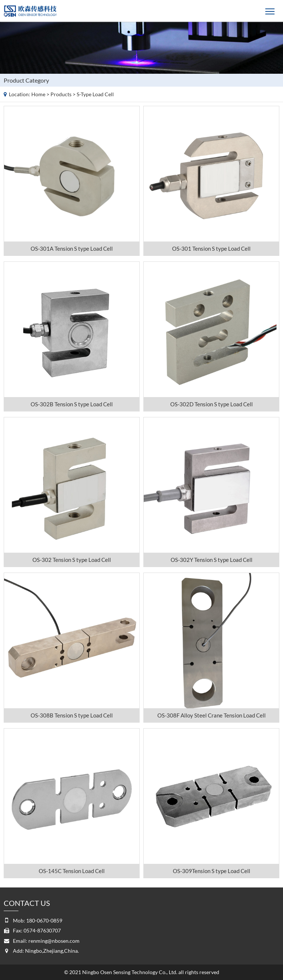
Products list (276, 79)
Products (61, 94)
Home (38, 94)
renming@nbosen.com (54, 941)
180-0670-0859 (44, 920)
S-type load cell (95, 94)
